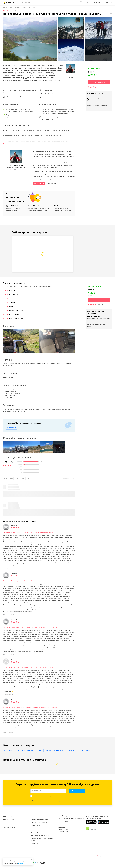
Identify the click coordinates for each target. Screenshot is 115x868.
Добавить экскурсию (9, 827)
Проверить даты (99, 82)
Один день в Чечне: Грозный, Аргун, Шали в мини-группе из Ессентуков (28, 533)
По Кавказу (8, 750)
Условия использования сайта (40, 835)
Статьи (33, 816)
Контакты (86, 856)
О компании (29, 856)
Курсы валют (35, 847)
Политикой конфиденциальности (68, 802)
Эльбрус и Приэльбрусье (25, 750)
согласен (37, 796)
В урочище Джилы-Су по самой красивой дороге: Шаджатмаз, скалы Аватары (30, 581)
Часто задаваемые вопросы (39, 819)
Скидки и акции (36, 826)
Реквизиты (78, 856)
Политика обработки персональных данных (42, 839)
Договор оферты (36, 832)
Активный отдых (84, 750)
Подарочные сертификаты (39, 822)
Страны (8, 820)
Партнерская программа (42, 856)
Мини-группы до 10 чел (54, 750)
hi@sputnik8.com (63, 832)
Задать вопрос (39, 184)
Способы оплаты (36, 844)
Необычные (71, 750)
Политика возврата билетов (39, 829)
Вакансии (70, 856)
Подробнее (52, 184)
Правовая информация (58, 856)
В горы (40, 750)
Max (67, 829)
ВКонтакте (61, 829)
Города (8, 816)
